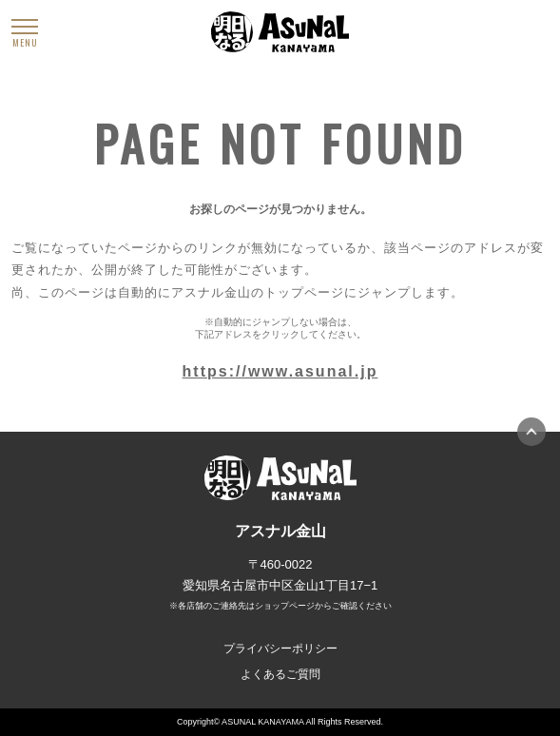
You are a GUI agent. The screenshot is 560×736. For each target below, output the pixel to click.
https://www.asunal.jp (280, 371)
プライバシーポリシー (280, 649)
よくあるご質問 (280, 674)
